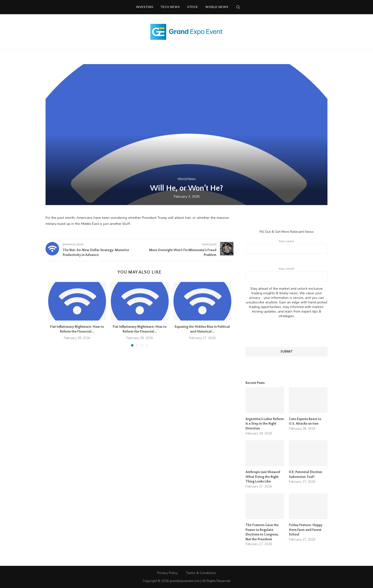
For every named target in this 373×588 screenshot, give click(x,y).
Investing (145, 7)
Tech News (170, 7)
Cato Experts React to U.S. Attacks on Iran (305, 421)
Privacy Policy (167, 572)
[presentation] (286, 332)
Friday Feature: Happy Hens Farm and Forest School (306, 530)
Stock (193, 7)
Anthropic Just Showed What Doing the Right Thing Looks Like (263, 477)
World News (217, 7)
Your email (286, 274)
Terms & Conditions (201, 572)
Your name (286, 247)
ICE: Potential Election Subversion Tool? (306, 474)
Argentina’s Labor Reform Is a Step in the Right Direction (265, 424)
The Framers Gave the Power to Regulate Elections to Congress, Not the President (262, 532)
